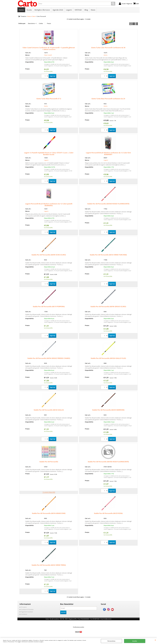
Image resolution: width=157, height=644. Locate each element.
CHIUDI (155, 640)
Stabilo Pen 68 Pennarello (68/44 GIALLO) (49, 410)
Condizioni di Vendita (27, 610)
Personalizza (111, 641)
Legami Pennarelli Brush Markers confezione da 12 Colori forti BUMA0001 (108, 154)
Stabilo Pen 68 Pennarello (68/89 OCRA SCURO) (49, 255)
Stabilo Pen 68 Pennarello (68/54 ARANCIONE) (49, 513)
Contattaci (24, 614)
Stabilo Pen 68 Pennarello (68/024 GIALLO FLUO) (108, 358)
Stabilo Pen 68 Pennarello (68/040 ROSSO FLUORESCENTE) (108, 204)
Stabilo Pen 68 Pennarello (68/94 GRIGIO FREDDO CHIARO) (49, 358)
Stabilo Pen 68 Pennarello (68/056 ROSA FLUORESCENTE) (108, 462)
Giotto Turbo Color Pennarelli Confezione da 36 (108, 48)
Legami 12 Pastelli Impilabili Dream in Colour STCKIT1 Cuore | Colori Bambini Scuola (49, 154)
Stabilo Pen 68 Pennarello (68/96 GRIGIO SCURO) (108, 307)
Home (21, 10)
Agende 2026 (58, 10)
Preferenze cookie (78, 627)
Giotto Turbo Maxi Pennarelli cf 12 (49, 99)
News (93, 10)
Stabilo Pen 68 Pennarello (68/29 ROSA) (108, 513)
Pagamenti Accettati (27, 612)
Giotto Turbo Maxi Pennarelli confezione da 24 (108, 99)
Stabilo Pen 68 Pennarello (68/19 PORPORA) (49, 307)
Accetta (135, 641)
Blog (86, 10)
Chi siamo (24, 607)
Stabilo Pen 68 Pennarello (49, 462)
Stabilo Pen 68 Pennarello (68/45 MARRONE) (108, 410)
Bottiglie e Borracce (42, 10)
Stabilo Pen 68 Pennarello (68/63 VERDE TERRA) (49, 565)
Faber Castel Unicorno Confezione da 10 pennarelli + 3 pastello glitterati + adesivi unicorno (49, 49)
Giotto (106, 55)
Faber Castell (48, 55)
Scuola (29, 10)
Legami (69, 10)
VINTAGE (78, 10)
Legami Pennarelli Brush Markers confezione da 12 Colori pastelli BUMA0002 (49, 205)
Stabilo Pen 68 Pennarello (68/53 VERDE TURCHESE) (108, 255)
